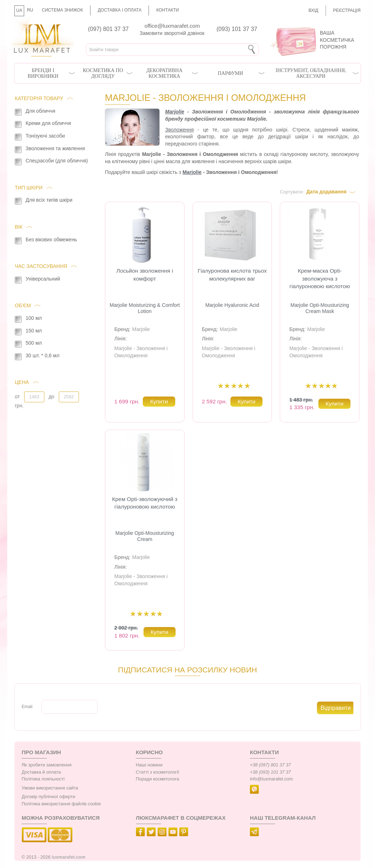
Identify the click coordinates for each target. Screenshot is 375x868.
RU (30, 10)
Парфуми (230, 73)
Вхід (314, 10)
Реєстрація (347, 10)
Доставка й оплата (41, 772)
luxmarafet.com (69, 857)
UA (19, 10)
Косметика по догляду (103, 73)
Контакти (167, 10)
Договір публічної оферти (48, 797)
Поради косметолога (158, 779)
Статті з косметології (158, 772)
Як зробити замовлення (47, 765)
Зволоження (179, 130)
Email (27, 707)
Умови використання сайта (50, 788)
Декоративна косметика (164, 73)
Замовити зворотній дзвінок (172, 33)
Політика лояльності (43, 779)
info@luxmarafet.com (271, 779)
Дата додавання (326, 192)
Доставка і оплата (120, 10)
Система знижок (62, 10)
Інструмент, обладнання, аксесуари (311, 73)
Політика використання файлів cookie (61, 804)
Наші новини (149, 765)
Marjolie (175, 112)
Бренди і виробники (43, 73)
